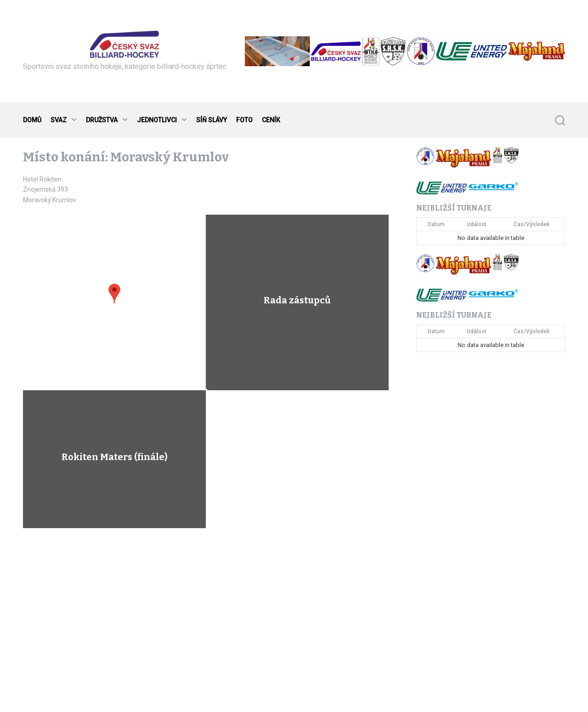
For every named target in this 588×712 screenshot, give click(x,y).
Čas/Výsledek (531, 224)
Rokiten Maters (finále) (115, 457)
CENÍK (271, 120)
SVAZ (64, 120)
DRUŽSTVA (107, 120)
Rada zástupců (297, 300)
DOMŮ (32, 120)
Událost (477, 224)
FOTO (244, 120)
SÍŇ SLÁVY (212, 120)
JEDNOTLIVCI (162, 120)
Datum (436, 224)
